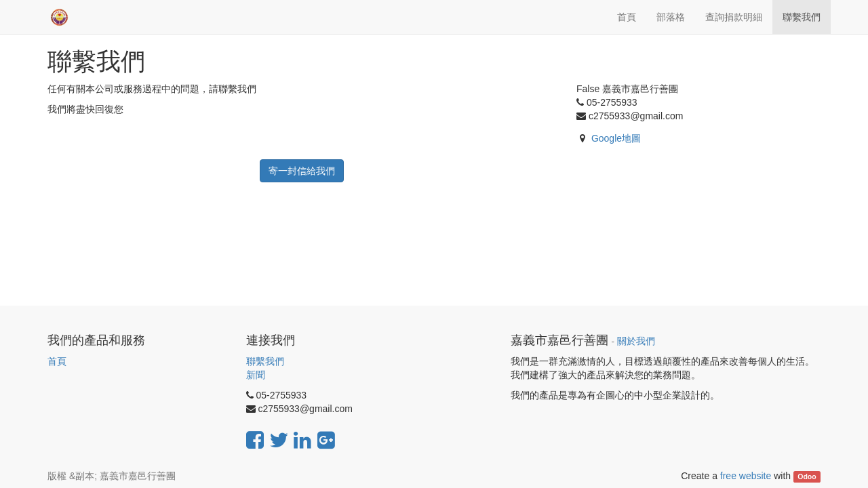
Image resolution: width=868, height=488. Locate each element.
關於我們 (636, 341)
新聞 (256, 375)
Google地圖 (616, 138)
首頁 (57, 361)
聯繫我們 (265, 361)
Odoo (807, 476)
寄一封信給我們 (302, 171)
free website (746, 476)
